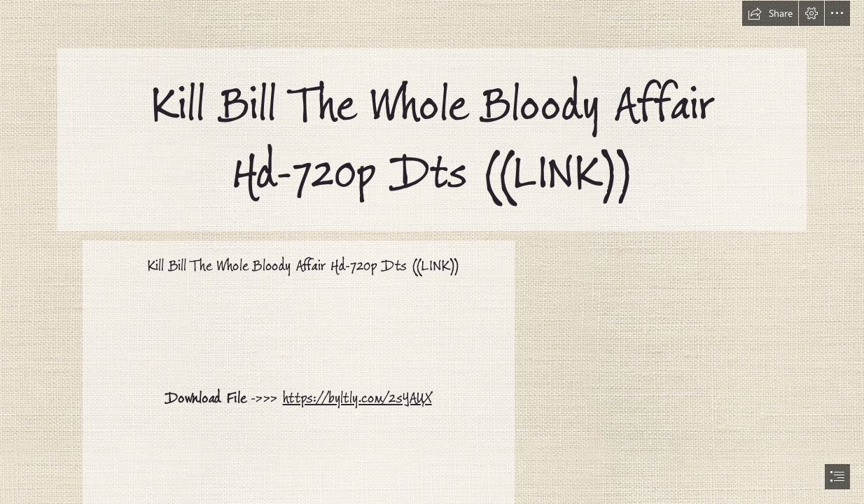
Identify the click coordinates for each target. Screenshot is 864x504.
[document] (432, 252)
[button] (770, 13)
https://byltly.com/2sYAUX (357, 398)
